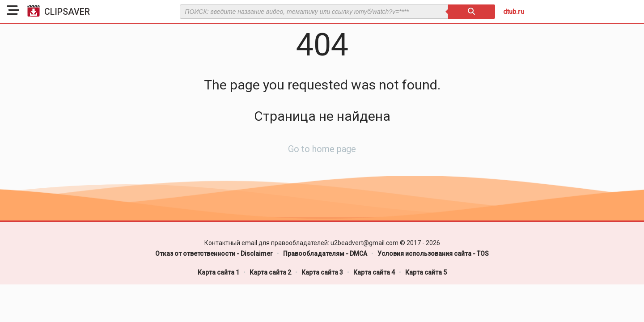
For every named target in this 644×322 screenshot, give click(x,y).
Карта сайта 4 (374, 272)
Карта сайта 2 (270, 272)
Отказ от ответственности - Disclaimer (214, 254)
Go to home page (322, 149)
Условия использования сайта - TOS (433, 254)
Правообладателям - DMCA (325, 254)
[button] (13, 12)
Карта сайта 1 (218, 272)
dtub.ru (514, 12)
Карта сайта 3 (322, 272)
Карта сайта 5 (426, 272)
